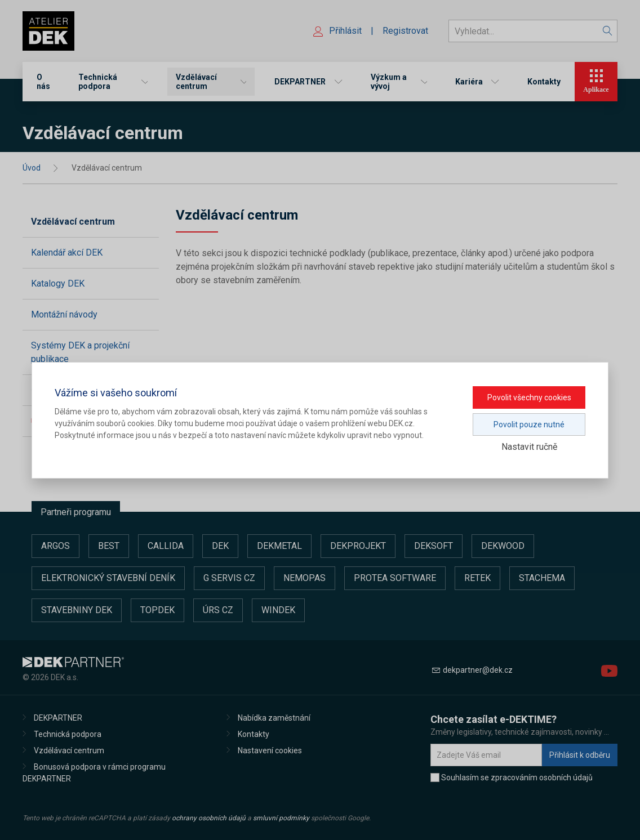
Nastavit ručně (529, 447)
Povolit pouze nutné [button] (529, 425)
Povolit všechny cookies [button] (529, 397)
